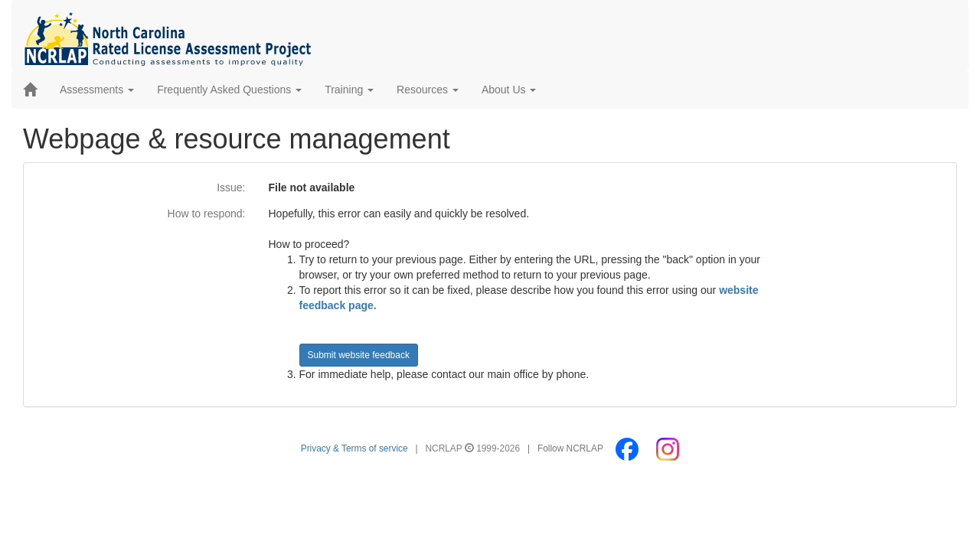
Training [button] (349, 90)
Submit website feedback (359, 355)
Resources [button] (428, 90)
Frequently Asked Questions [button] (229, 90)
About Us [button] (509, 90)
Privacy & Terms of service (354, 448)
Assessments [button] (97, 90)
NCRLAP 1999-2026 (474, 448)
